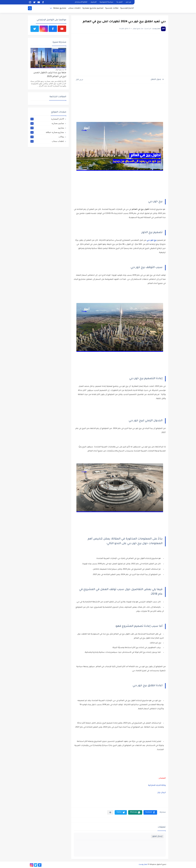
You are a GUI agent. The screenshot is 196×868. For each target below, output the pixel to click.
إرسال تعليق (157, 836)
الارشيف (93, 2)
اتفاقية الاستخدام (81, 2)
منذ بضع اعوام (60, 70)
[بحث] (30, 8)
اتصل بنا (119, 2)
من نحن (128, 2)
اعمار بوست (143, 865)
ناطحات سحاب (74, 8)
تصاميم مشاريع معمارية (93, 8)
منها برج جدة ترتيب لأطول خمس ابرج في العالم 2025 (50, 75)
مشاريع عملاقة (60, 8)
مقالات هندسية (112, 8)
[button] (150, 812)
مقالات (47, 137)
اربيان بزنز (161, 793)
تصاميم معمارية (47, 123)
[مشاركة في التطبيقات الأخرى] (110, 812)
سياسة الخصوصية (106, 2)
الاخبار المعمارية (47, 119)
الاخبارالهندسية (127, 8)
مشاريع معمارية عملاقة (47, 132)
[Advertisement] (120, 56)
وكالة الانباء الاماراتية (157, 786)
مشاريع (47, 128)
